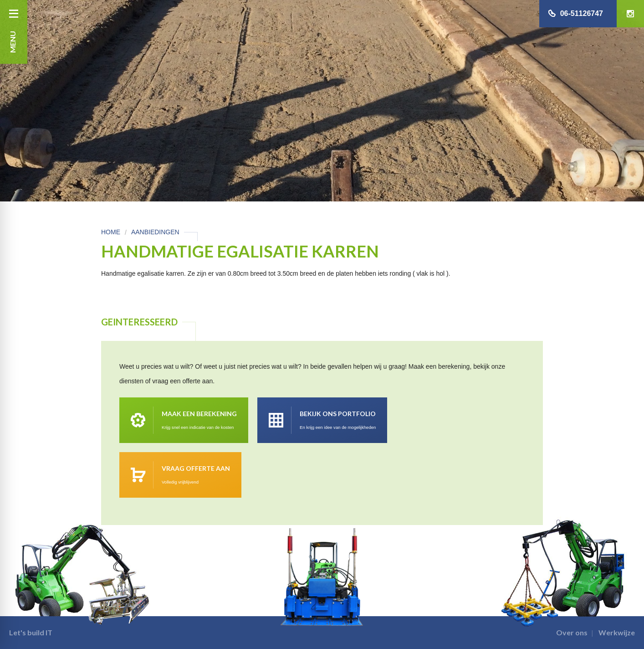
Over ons (572, 632)
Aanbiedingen (155, 232)
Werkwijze (617, 632)
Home (111, 232)
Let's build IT (31, 632)
